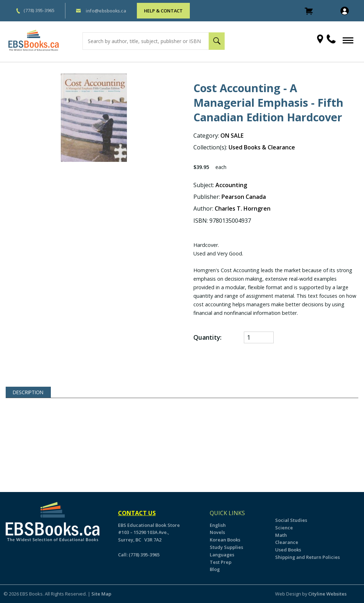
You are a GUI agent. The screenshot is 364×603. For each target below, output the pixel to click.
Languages (222, 555)
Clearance (287, 542)
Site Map (101, 594)
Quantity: (207, 337)
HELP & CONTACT (163, 11)
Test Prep (221, 562)
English (218, 525)
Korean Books (225, 540)
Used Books (288, 550)
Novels (217, 532)
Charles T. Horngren (243, 208)
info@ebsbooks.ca (106, 11)
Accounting (231, 185)
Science (284, 528)
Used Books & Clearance (262, 147)
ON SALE (232, 136)
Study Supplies (226, 547)
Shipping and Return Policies (307, 557)
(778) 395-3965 (39, 10)
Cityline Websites (327, 594)
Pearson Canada (244, 197)
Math (281, 535)
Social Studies (291, 520)
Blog (215, 569)
